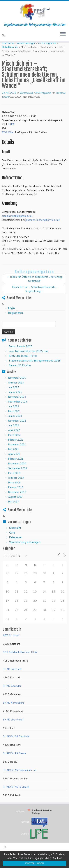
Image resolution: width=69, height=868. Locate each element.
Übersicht (15, 534)
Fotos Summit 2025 (21, 353)
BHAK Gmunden (12, 692)
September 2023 (17, 408)
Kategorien (16, 544)
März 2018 (14, 489)
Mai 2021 (13, 456)
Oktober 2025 (16, 389)
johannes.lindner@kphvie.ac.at (43, 226)
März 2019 (14, 479)
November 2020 (17, 470)
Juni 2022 (14, 432)
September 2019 (17, 475)
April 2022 (14, 437)
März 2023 (14, 418)
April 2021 (14, 460)
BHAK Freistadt (12, 675)
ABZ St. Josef (11, 642)
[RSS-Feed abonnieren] (4, 35)
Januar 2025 (15, 398)
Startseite (8, 49)
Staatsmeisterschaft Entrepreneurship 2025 (35, 367)
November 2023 (17, 403)
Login (11, 314)
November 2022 (17, 427)
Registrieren (15, 319)
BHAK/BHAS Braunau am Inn (19, 776)
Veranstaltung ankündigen (25, 548)
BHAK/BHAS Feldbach (16, 793)
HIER (11, 131)
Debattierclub (10, 53)
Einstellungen (34, 863)
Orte (12, 539)
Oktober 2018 (16, 484)
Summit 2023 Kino (20, 372)
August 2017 (15, 503)
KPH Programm (47, 49)
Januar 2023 (15, 422)
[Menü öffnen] (63, 34)
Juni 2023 (14, 413)
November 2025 (17, 384)
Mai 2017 (13, 508)
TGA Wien (8, 139)
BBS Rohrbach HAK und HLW (20, 659)
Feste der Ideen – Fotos (23, 362)
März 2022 (14, 441)
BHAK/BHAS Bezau (14, 760)
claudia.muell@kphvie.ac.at (17, 222)
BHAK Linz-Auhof (13, 726)
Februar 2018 (16, 494)
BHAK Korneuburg (13, 709)
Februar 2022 (16, 446)
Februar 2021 (16, 465)
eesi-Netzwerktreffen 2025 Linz (28, 357)
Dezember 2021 (17, 451)
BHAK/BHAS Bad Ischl (16, 743)
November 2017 (17, 498)
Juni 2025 (14, 394)
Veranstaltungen (26, 49)
